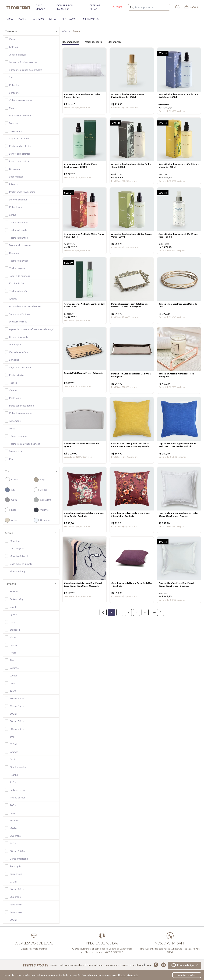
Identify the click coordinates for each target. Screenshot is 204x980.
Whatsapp (156, 965)
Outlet (117, 7)
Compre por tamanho (65, 7)
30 (154, 624)
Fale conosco (112, 965)
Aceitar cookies (187, 975)
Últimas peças (95, 7)
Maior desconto (93, 42)
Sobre (54, 965)
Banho (23, 19)
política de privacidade (126, 975)
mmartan (18, 7)
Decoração (70, 19)
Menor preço (115, 42)
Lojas (148, 965)
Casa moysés (41, 7)
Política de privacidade (72, 965)
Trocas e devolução (133, 965)
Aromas (38, 19)
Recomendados (71, 42)
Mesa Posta (91, 19)
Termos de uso (95, 965)
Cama (9, 19)
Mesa (53, 19)
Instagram (163, 965)
